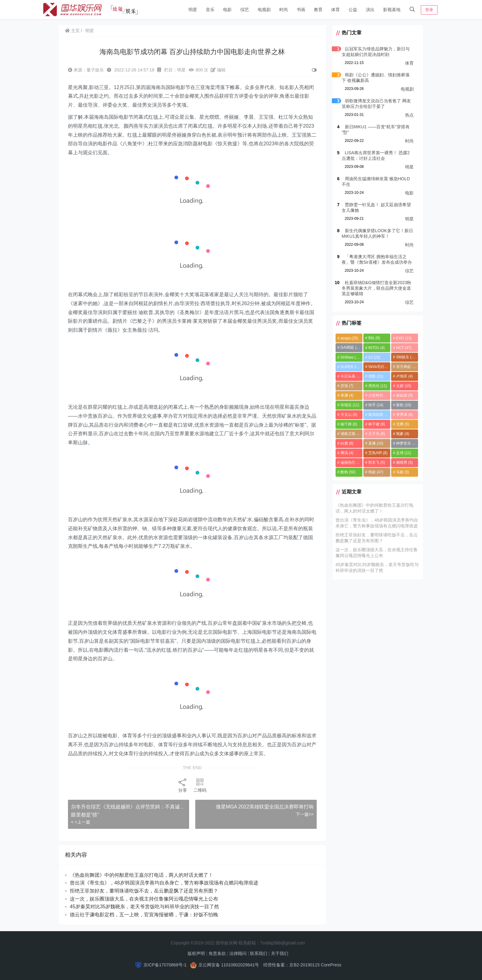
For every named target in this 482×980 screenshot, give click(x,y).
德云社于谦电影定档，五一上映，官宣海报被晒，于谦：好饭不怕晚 (144, 915)
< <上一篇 (81, 822)
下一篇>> (302, 814)
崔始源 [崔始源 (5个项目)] (404, 395)
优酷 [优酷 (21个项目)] (375, 376)
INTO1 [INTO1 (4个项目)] (375, 348)
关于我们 (280, 953)
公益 (353, 10)
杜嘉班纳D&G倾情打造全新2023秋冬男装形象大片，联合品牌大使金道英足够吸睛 (376, 288)
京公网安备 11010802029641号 (229, 965)
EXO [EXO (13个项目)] (403, 338)
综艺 (245, 10)
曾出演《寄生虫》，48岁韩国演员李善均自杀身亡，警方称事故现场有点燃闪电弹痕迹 (164, 883)
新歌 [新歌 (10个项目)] (403, 405)
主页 (73, 31)
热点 (409, 115)
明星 (193, 10)
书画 (301, 10)
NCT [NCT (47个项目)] (403, 348)
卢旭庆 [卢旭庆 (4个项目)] (404, 376)
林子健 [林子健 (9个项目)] (375, 424)
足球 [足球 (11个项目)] (403, 453)
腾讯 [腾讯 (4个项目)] (345, 453)
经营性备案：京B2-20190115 (291, 965)
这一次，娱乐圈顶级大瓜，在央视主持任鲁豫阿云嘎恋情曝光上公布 (144, 899)
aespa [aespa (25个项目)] (347, 338)
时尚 (284, 10)
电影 (227, 10)
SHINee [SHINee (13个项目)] (349, 357)
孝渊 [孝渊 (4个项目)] (345, 395)
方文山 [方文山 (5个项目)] (347, 415)
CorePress (331, 965)
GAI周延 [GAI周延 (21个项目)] (349, 347)
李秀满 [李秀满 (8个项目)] (404, 415)
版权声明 (196, 953)
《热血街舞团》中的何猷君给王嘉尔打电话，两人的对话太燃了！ (142, 875)
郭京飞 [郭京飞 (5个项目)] (375, 462)
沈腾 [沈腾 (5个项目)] (402, 424)
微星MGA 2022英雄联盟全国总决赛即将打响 (263, 807)
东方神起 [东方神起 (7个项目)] (406, 367)
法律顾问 (238, 953)
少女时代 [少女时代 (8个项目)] (377, 395)
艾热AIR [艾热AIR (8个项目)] (377, 453)
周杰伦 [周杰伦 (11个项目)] (376, 386)
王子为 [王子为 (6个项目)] (375, 434)
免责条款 (217, 953)
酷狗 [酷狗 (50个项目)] (346, 472)
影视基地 (392, 10)
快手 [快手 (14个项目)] (375, 405)
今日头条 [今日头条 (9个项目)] (349, 376)
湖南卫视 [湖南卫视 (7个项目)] (349, 434)
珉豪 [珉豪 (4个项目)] (402, 434)
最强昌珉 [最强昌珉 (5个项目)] (377, 415)
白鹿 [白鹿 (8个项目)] (345, 443)
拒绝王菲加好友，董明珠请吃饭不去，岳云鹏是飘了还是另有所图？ (144, 891)
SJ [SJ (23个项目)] (373, 357)
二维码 (199, 785)
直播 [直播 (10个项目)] (375, 443)
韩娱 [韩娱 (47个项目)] (375, 472)
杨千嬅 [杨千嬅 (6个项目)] (347, 424)
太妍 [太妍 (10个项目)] (403, 386)
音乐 (210, 10)
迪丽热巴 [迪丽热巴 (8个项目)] (349, 462)
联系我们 (259, 953)
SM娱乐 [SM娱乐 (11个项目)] (406, 357)
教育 (318, 10)
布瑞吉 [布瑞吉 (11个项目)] (348, 405)
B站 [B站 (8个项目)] (373, 338)
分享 (182, 785)
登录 (429, 10)
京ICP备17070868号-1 (165, 965)
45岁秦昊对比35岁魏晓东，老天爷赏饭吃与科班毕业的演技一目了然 (145, 907)
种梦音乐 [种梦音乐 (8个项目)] (406, 443)
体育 (336, 10)
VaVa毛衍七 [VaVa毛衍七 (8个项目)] (378, 367)
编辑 (218, 70)
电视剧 (264, 10)
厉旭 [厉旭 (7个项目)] (345, 386)
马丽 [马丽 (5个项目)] (402, 472)
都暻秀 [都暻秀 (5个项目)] (404, 462)
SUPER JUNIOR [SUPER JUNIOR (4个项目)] (350, 367)
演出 (370, 10)
